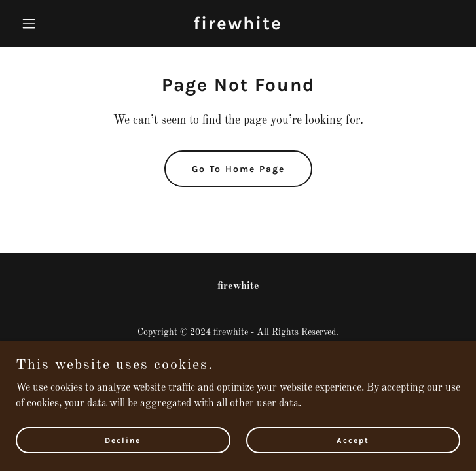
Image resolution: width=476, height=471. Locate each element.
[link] (238, 27)
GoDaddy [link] (262, 351)
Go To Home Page (238, 169)
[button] (49, 24)
